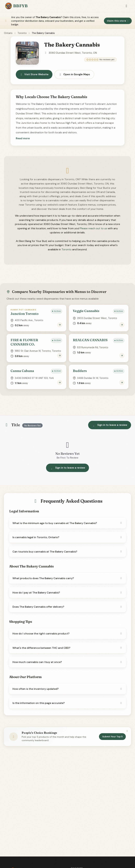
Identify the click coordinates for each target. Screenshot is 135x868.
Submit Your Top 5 (112, 737)
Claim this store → (118, 21)
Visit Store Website (34, 74)
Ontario (8, 33)
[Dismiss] (127, 731)
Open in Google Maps (74, 74)
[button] (23, 138)
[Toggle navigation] (126, 6)
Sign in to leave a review (110, 425)
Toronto (22, 33)
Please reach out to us (93, 228)
